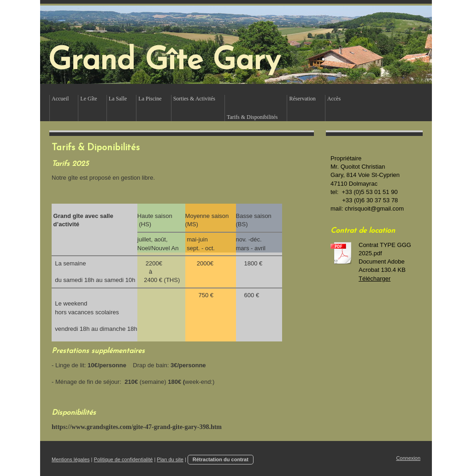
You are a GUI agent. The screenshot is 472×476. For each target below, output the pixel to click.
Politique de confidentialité (124, 459)
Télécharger (375, 279)
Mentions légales (71, 459)
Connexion (408, 458)
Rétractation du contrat (221, 459)
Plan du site (170, 459)
